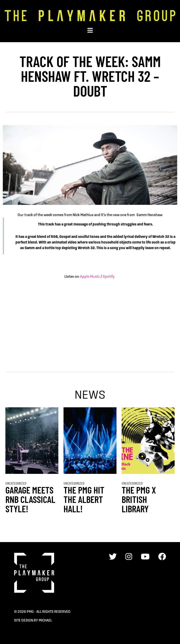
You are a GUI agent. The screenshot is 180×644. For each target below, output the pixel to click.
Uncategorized (16, 483)
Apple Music (90, 276)
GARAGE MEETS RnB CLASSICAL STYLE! (30, 499)
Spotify (109, 276)
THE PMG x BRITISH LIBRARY (139, 499)
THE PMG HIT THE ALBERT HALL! (84, 499)
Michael (45, 620)
